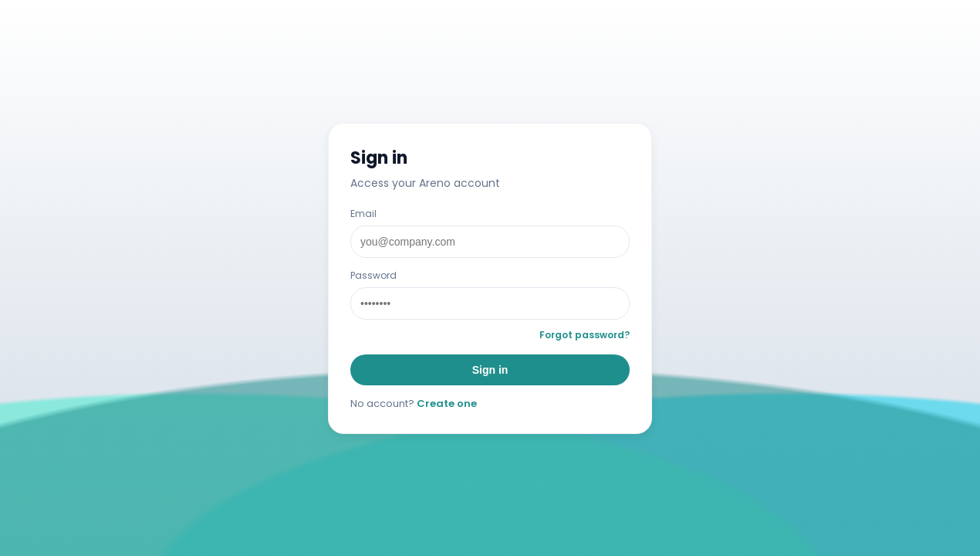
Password (373, 275)
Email (363, 214)
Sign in (490, 370)
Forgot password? (585, 335)
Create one (447, 403)
